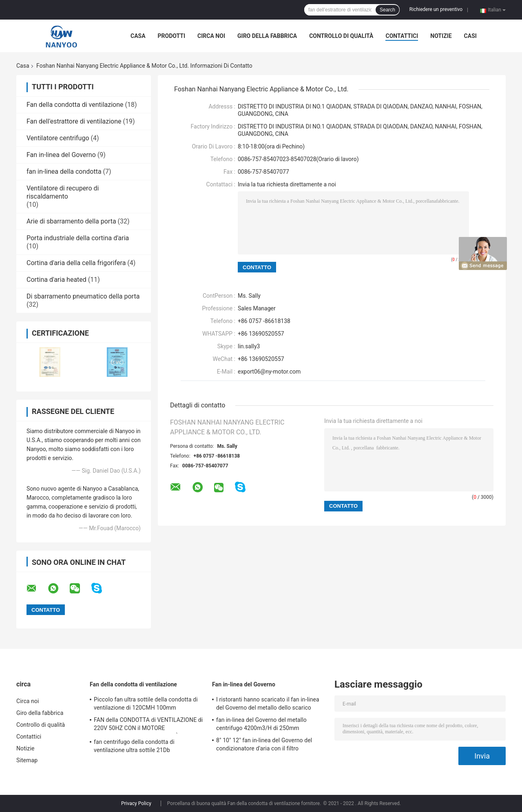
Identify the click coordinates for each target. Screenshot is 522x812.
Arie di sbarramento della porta (71, 221)
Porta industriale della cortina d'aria (78, 238)
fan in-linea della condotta (64, 171)
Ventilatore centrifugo (58, 138)
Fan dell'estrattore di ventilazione (74, 121)
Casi (470, 36)
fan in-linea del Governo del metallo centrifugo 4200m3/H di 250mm (261, 724)
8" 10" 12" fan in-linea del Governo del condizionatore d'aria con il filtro (264, 744)
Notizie (441, 36)
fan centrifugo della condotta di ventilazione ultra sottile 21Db (134, 746)
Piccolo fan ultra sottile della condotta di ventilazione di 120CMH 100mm (146, 704)
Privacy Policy (136, 803)
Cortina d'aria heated (56, 280)
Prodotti (172, 36)
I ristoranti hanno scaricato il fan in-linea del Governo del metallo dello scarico (268, 704)
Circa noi (211, 36)
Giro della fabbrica (267, 36)
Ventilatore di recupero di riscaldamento (63, 192)
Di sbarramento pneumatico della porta (83, 296)
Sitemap (27, 760)
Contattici (402, 36)
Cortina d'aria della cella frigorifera (76, 263)
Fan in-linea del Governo (61, 155)
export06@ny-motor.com (269, 372)
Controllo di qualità (341, 36)
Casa (138, 36)
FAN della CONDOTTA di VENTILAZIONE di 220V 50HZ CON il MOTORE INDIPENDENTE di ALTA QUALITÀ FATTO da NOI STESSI (148, 725)
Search (387, 10)
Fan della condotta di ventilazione (75, 105)
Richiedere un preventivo (436, 9)
